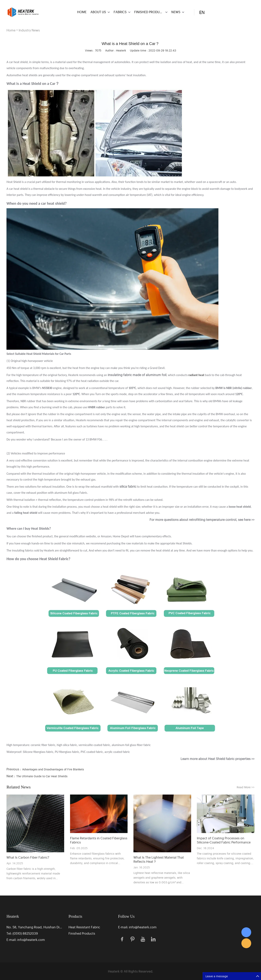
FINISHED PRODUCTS (149, 12)
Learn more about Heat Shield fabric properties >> (218, 759)
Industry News (29, 30)
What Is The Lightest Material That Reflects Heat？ (159, 859)
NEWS (176, 12)
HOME (82, 12)
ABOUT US (98, 12)
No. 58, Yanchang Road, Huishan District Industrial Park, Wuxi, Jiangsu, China (35, 927)
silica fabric (128, 486)
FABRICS (120, 12)
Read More (246, 787)
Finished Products (82, 933)
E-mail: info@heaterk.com (26, 940)
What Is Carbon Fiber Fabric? (28, 857)
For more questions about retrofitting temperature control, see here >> (202, 519)
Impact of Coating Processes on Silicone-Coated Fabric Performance (224, 840)
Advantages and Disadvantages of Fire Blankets (53, 769)
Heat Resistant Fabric (84, 927)
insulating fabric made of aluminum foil (137, 375)
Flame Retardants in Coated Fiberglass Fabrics (99, 840)
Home (11, 30)
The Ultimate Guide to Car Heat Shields (42, 776)
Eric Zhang (246, 932)
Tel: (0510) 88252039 (22, 933)
